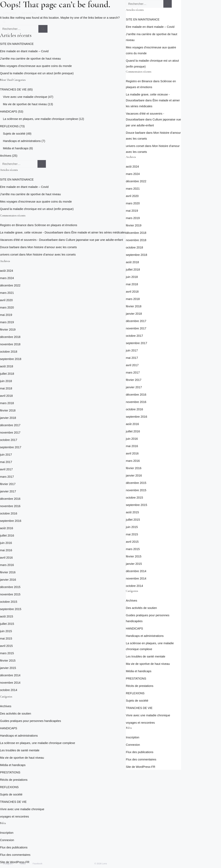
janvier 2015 (8, 668)
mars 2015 (7, 653)
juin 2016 (6, 543)
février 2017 (8, 484)
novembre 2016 (10, 506)
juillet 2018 (7, 374)
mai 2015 (6, 638)
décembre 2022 (10, 285)
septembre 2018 (11, 359)
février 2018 (8, 410)
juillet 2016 (7, 536)
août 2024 (7, 271)
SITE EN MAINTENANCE (17, 44)
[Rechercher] (42, 164)
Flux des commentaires (15, 855)
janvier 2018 (8, 418)
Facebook (37, 864)
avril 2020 (6, 300)
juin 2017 (6, 455)
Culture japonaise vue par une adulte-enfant (94, 240)
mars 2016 (7, 565)
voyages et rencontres (14, 817)
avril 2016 (6, 558)
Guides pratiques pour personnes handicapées (31, 721)
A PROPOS (9, 13)
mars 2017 (7, 477)
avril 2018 (6, 396)
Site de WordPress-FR (141, 767)
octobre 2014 (9, 690)
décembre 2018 (10, 337)
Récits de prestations (14, 780)
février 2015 (8, 661)
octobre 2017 (9, 440)
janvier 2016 (8, 580)
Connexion (7, 840)
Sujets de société (14, 134)
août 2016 (7, 528)
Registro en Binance (13, 225)
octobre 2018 (9, 352)
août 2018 (7, 366)
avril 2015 (6, 646)
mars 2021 (7, 293)
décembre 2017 (10, 425)
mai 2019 (6, 315)
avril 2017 (6, 469)
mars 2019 (7, 322)
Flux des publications (14, 847)
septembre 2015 (11, 609)
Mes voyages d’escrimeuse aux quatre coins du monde (36, 66)
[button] (4, 22)
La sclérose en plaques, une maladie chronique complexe (40, 119)
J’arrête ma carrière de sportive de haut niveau (30, 59)
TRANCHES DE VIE (68, 4)
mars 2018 (7, 403)
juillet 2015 (7, 624)
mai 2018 (6, 388)
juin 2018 (6, 381)
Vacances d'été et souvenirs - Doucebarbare (29, 240)
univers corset (9, 255)
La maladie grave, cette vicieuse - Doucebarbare (32, 232)
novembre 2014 (10, 683)
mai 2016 (6, 550)
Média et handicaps (16, 148)
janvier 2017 (8, 491)
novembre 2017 (10, 433)
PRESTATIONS (98, 4)
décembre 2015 (10, 587)
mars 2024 (7, 278)
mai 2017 (6, 462)
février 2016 (8, 572)
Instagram (8, 864)
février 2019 (8, 330)
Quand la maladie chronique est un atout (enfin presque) (37, 73)
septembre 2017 (11, 447)
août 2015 (7, 616)
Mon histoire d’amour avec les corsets (52, 247)
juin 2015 (6, 631)
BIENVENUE (29, 13)
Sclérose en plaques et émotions (56, 225)
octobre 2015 (9, 602)
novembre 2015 (10, 594)
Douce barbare (10, 247)
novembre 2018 (10, 344)
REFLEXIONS (14, 4)
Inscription (7, 833)
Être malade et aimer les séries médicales (99, 232)
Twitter (23, 864)
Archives (6, 156)
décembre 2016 (10, 499)
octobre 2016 (9, 513)
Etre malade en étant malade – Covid (24, 51)
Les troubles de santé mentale (20, 750)
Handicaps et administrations (22, 141)
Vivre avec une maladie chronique (25, 97)
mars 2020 (7, 307)
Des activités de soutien (16, 714)
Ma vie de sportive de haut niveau (25, 104)
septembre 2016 (11, 521)
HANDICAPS (39, 4)
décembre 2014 (10, 675)
